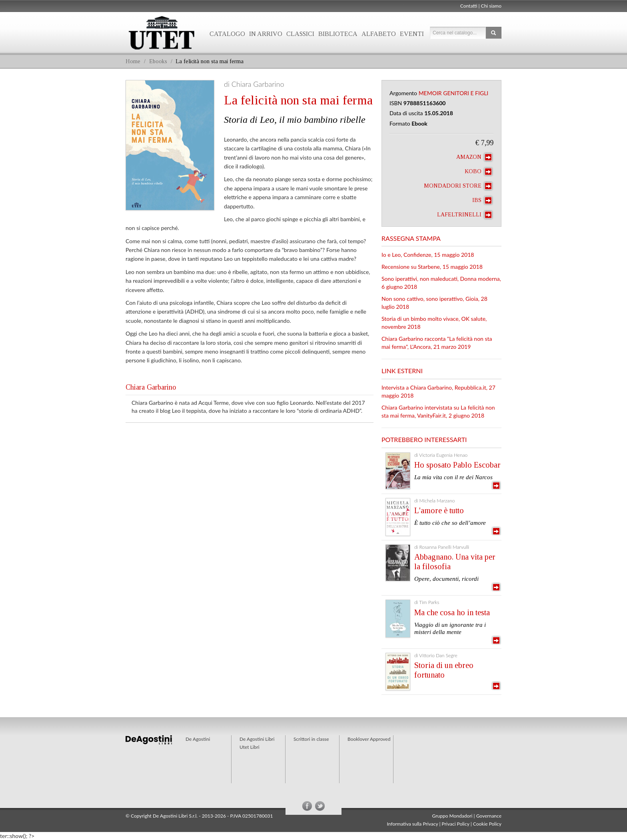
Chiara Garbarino (151, 387)
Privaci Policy (456, 824)
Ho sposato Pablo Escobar (457, 465)
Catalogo (227, 34)
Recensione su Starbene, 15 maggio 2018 (432, 267)
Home (133, 61)
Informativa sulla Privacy (413, 824)
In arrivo (266, 34)
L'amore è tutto (439, 510)
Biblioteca (338, 34)
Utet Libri (162, 33)
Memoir (430, 93)
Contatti (469, 6)
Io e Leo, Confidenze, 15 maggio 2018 (428, 255)
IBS (482, 200)
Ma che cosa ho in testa (452, 612)
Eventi (412, 34)
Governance (489, 816)
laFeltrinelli (464, 215)
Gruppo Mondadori (452, 816)
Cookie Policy (487, 824)
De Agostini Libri (257, 739)
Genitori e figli (466, 93)
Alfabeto (379, 34)
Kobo (478, 172)
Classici (300, 34)
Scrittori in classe (311, 739)
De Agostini (198, 739)
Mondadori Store (458, 186)
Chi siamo (491, 6)
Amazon (474, 157)
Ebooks (158, 61)
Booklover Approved (369, 739)
